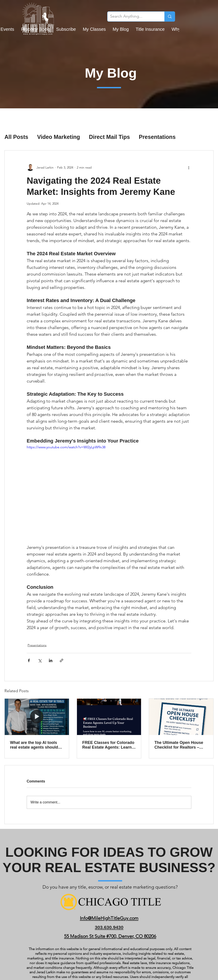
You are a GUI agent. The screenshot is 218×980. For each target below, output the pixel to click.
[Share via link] (62, 660)
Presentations (157, 137)
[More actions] (189, 167)
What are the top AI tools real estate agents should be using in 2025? (34, 745)
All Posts (16, 137)
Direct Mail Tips (109, 137)
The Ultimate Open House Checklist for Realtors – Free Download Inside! (179, 745)
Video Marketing (59, 137)
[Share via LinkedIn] (51, 660)
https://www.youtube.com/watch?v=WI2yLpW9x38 (66, 447)
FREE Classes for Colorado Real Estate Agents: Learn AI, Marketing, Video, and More (108, 745)
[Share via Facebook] (29, 660)
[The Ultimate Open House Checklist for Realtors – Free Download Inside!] (181, 717)
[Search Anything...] (133, 16)
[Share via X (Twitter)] (40, 660)
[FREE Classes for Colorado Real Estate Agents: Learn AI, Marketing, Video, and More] (109, 717)
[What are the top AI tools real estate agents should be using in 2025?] (37, 717)
